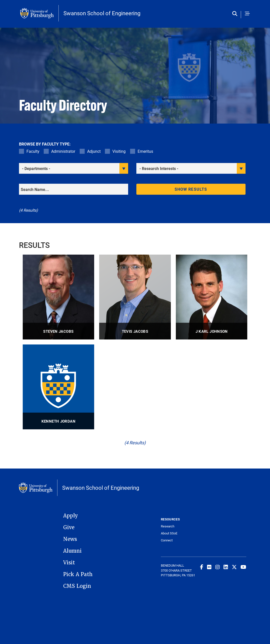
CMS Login (77, 586)
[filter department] (74, 168)
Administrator (63, 151)
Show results (191, 189)
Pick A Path (78, 574)
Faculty (33, 151)
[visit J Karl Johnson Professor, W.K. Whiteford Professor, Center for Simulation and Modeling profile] (212, 297)
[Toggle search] (236, 14)
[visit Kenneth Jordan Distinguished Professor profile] (59, 387)
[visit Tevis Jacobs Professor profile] (135, 297)
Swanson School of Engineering (102, 13)
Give (69, 527)
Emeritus (145, 151)
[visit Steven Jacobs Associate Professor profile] (59, 297)
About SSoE (169, 533)
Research (168, 526)
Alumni (72, 551)
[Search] (74, 189)
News (70, 539)
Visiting (119, 151)
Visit (69, 563)
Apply (71, 516)
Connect (167, 540)
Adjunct (94, 151)
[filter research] (191, 168)
